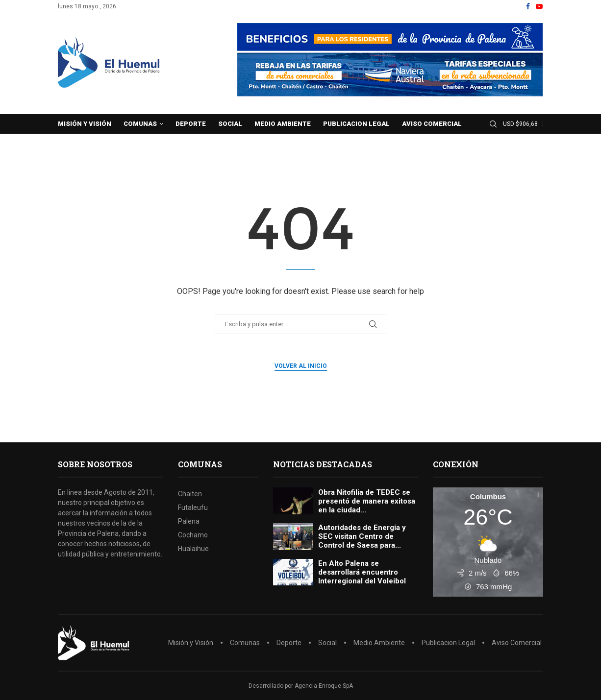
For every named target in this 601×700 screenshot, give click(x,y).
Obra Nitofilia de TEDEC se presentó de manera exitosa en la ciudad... (367, 501)
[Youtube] (539, 6)
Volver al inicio (301, 366)
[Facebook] (528, 6)
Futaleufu (193, 507)
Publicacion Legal (356, 124)
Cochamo (193, 535)
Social (230, 124)
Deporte (191, 124)
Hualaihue (193, 549)
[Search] (493, 124)
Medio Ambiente (283, 124)
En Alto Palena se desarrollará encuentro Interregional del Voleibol (362, 572)
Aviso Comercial (432, 124)
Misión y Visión (85, 124)
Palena (189, 521)
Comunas (140, 124)
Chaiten (190, 494)
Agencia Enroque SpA (324, 686)
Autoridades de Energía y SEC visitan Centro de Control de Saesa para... (362, 536)
